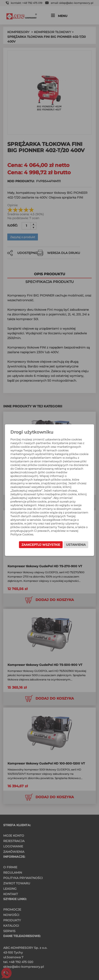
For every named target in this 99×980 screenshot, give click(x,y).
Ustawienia (76, 545)
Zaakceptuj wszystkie (41, 545)
